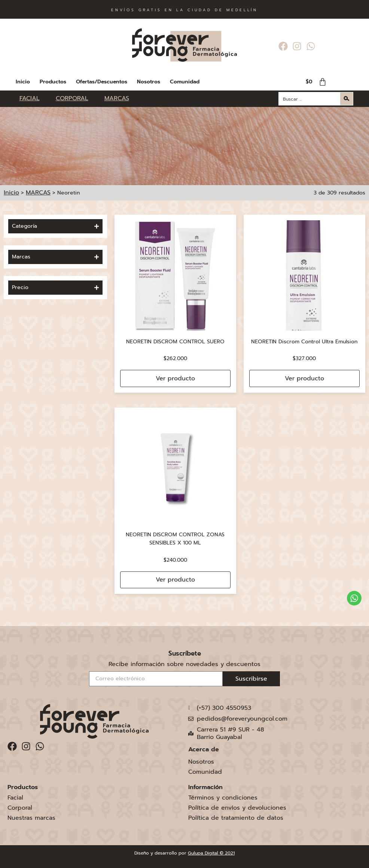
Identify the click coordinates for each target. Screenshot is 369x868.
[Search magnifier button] (347, 99)
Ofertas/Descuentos (102, 82)
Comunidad (185, 82)
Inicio (23, 82)
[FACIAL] (34, 99)
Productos (53, 82)
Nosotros (149, 82)
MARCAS (38, 193)
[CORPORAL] (76, 99)
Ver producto (175, 378)
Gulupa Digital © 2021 (211, 853)
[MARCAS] (117, 99)
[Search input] (310, 99)
